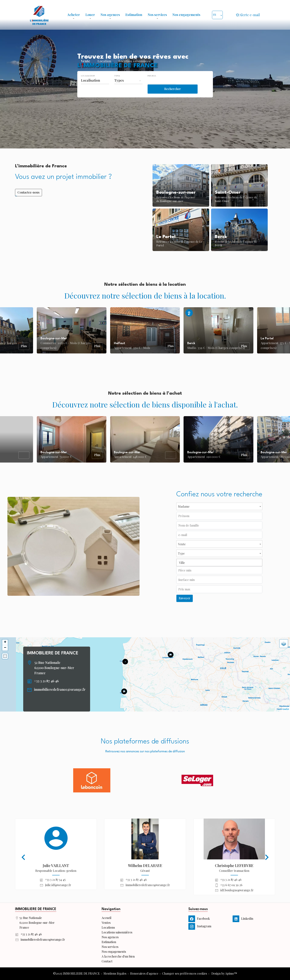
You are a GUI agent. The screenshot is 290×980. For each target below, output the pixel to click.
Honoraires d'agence (144, 973)
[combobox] (95, 88)
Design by (224, 973)
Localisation (88, 83)
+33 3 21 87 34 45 (55, 880)
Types (117, 83)
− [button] (5, 648)
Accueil (39, 15)
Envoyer (185, 598)
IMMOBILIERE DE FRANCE (53, 653)
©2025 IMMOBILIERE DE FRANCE (76, 973)
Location (104, 69)
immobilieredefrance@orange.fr (60, 689)
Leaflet (286, 709)
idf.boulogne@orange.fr (237, 890)
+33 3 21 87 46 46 (46, 681)
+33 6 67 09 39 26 (231, 885)
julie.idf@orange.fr (58, 885)
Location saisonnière (135, 69)
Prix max (152, 83)
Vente (86, 69)
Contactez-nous (29, 192)
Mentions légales (115, 973)
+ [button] (5, 642)
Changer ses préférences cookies (184, 973)
